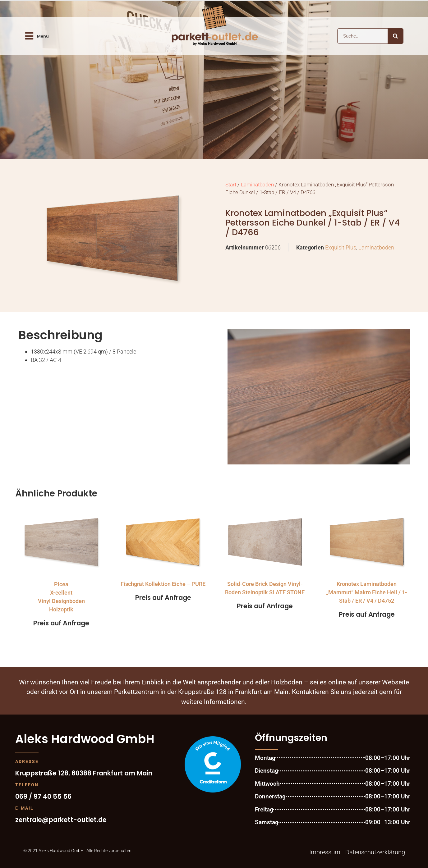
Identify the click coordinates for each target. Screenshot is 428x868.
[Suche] (395, 36)
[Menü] (29, 36)
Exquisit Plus (341, 247)
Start (231, 185)
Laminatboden (257, 185)
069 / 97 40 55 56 (43, 796)
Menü (43, 36)
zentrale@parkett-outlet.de (61, 820)
